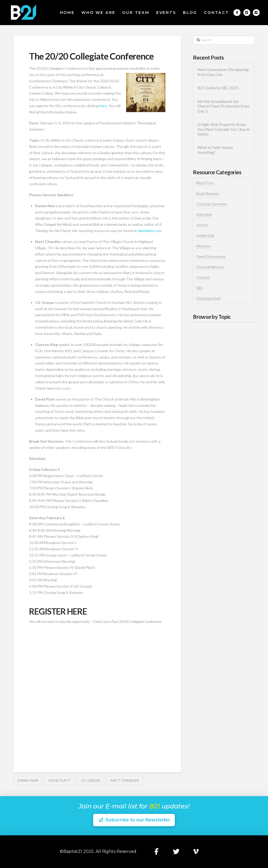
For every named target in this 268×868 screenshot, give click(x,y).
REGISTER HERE (58, 611)
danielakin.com (150, 231)
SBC (200, 288)
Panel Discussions (211, 256)
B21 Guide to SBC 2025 (218, 88)
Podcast (203, 277)
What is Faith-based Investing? (215, 150)
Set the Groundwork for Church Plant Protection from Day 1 (223, 106)
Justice (202, 225)
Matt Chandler (125, 780)
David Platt (59, 780)
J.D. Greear (91, 780)
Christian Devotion (212, 204)
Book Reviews (208, 193)
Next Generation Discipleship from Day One (223, 72)
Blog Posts (205, 183)
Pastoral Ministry (210, 267)
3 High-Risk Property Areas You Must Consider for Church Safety (224, 129)
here (103, 106)
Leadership (205, 235)
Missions (203, 246)
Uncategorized (208, 298)
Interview (204, 214)
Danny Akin (28, 780)
